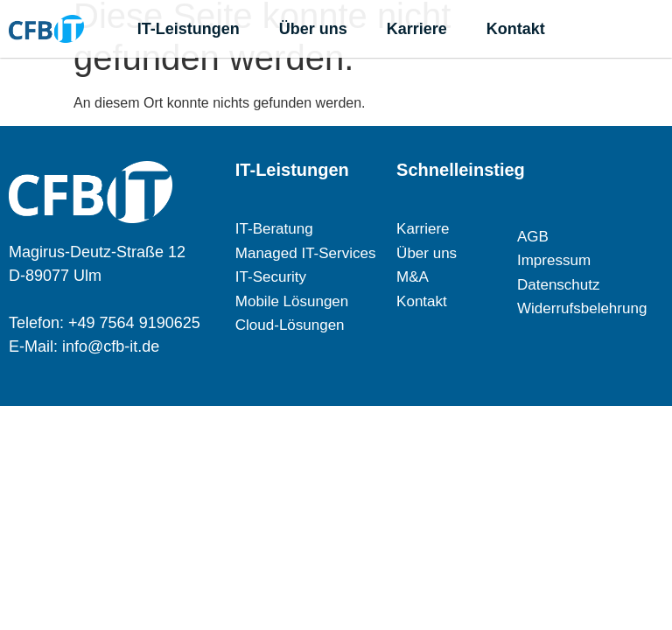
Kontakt (516, 29)
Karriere (417, 29)
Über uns (313, 29)
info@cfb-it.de (111, 346)
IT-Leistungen (189, 29)
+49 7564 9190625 (134, 323)
